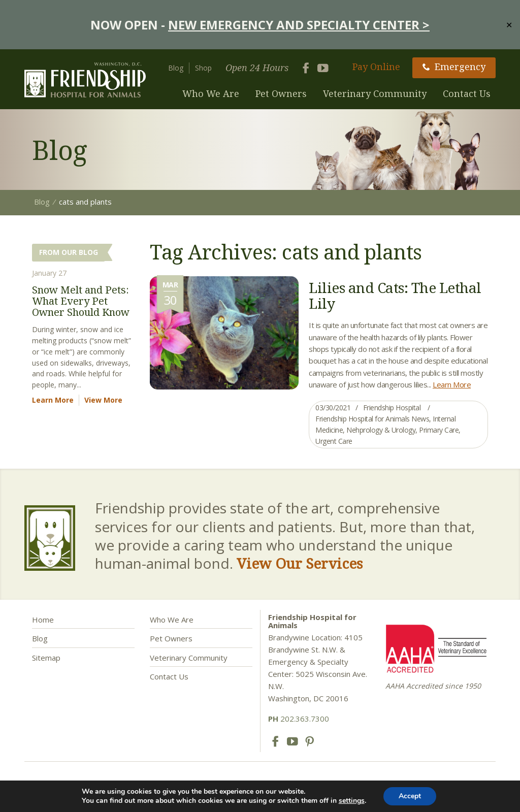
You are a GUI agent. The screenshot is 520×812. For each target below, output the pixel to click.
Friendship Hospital (392, 408)
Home (43, 620)
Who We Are (211, 93)
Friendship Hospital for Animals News (372, 419)
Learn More (452, 384)
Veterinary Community (375, 93)
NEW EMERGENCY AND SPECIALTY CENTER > (299, 25)
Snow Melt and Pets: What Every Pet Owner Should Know (81, 301)
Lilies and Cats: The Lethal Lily (395, 295)
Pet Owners (281, 93)
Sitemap (46, 658)
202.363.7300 (299, 719)
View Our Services (300, 563)
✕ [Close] (509, 24)
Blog (176, 68)
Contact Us (467, 93)
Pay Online (376, 67)
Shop (203, 68)
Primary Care (439, 430)
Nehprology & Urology (381, 430)
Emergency (454, 67)
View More (103, 400)
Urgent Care (334, 441)
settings (352, 801)
